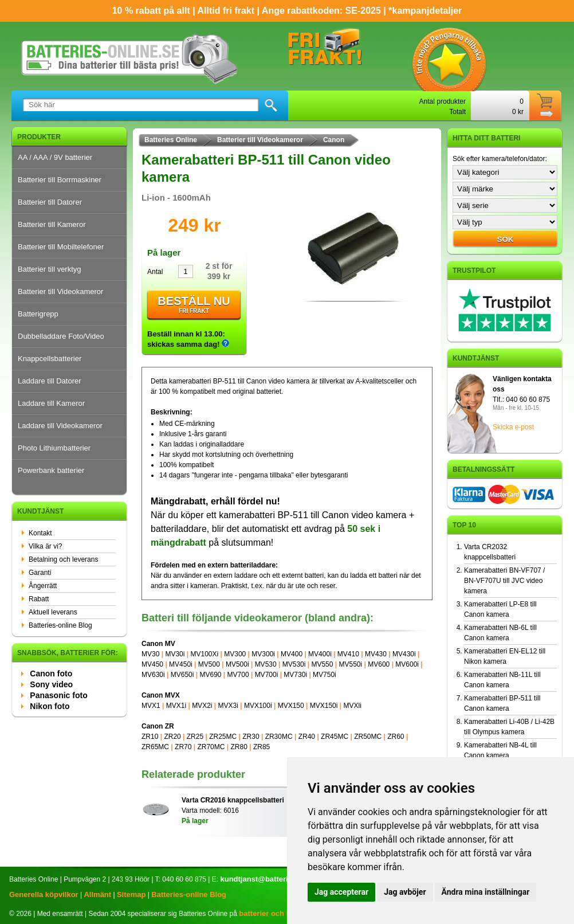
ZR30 (251, 737)
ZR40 (307, 737)
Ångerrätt (43, 586)
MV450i (181, 664)
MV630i (153, 675)
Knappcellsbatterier (50, 359)
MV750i (325, 675)
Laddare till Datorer (50, 381)
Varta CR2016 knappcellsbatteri (233, 800)
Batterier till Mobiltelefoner (61, 247)
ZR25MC (223, 737)
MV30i (175, 654)
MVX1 (151, 706)
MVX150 (291, 706)
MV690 (210, 675)
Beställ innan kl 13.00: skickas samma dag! (188, 339)
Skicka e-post (513, 427)
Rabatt (39, 599)
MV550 (322, 664)
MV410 (348, 654)
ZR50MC (368, 737)
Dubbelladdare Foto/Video (61, 336)
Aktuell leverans (53, 612)
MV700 (238, 675)
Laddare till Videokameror (60, 426)
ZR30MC (279, 737)
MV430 (376, 654)
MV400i (320, 654)
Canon (334, 140)
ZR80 (239, 747)
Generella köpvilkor (44, 894)
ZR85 (262, 747)
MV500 (209, 664)
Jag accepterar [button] (341, 892)
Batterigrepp (38, 314)
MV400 (292, 654)
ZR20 (172, 737)
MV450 (152, 664)
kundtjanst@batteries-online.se (275, 879)
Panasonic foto (58, 695)
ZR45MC (335, 737)
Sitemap (131, 894)
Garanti (40, 573)
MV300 (235, 654)
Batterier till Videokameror (60, 291)
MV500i (237, 664)
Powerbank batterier (51, 470)
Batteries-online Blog (60, 625)
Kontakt (40, 533)
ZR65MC (155, 747)
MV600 (379, 664)
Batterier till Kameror (52, 224)
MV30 (150, 654)
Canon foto (51, 674)
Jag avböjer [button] (405, 892)
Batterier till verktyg (50, 269)
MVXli (352, 706)
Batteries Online (171, 140)
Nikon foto (50, 706)
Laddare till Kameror (51, 403)
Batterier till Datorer (50, 202)
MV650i (182, 675)
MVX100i (258, 706)
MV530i (294, 664)
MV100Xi (204, 654)
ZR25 (195, 737)
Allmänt (97, 894)
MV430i (404, 654)
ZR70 (183, 747)
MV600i (407, 664)
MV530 (266, 664)
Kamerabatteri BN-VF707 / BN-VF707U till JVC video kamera (504, 581)
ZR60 (396, 737)
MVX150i (324, 706)
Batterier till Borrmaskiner (60, 180)
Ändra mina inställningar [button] (486, 892)
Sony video (51, 684)
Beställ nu (194, 306)
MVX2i (202, 706)
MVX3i (228, 706)
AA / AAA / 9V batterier (55, 157)
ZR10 (150, 737)
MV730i (295, 675)
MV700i (267, 675)
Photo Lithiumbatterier (54, 448)
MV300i (263, 654)
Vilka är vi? (45, 546)
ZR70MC (211, 747)
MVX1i (176, 706)
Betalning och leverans (63, 559)
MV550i (351, 664)
